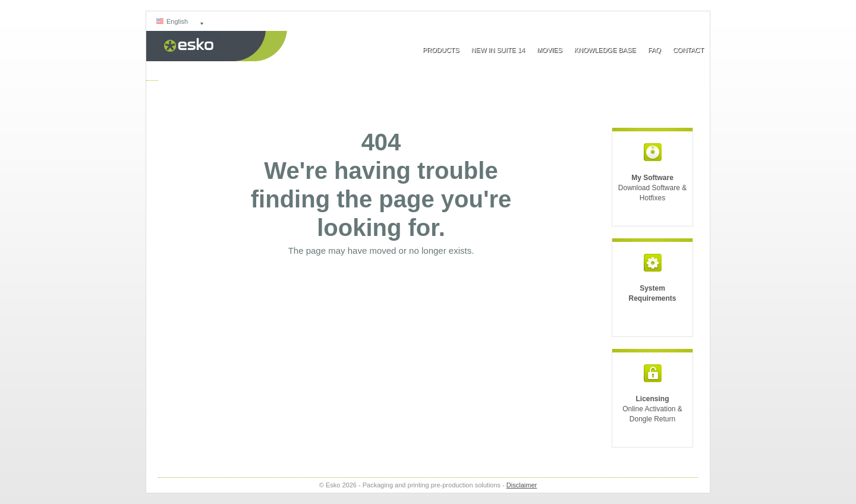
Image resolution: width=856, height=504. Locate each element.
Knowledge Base (605, 50)
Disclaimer (522, 485)
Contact (688, 50)
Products (441, 50)
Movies (550, 50)
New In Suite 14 (498, 50)
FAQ (654, 50)
